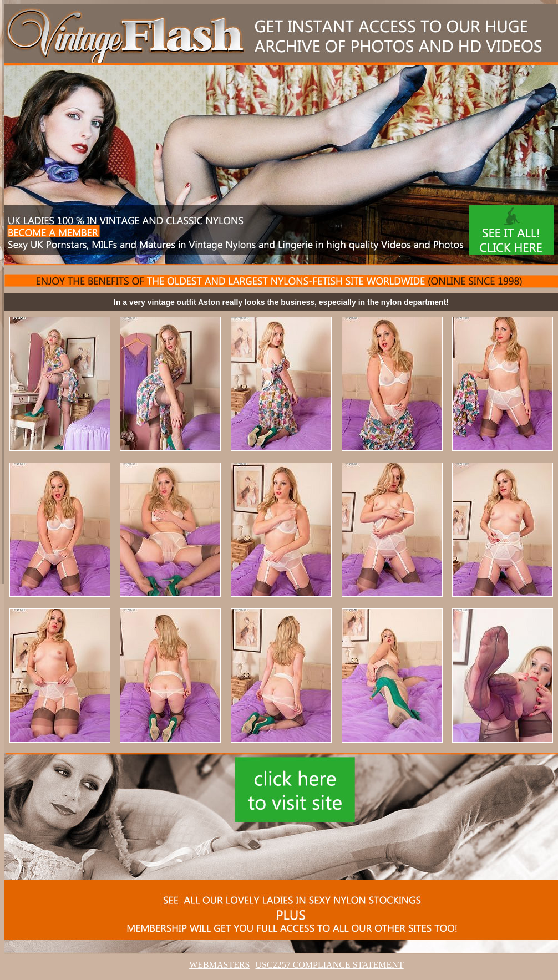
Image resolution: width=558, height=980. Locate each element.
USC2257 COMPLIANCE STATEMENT (330, 965)
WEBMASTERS (219, 965)
